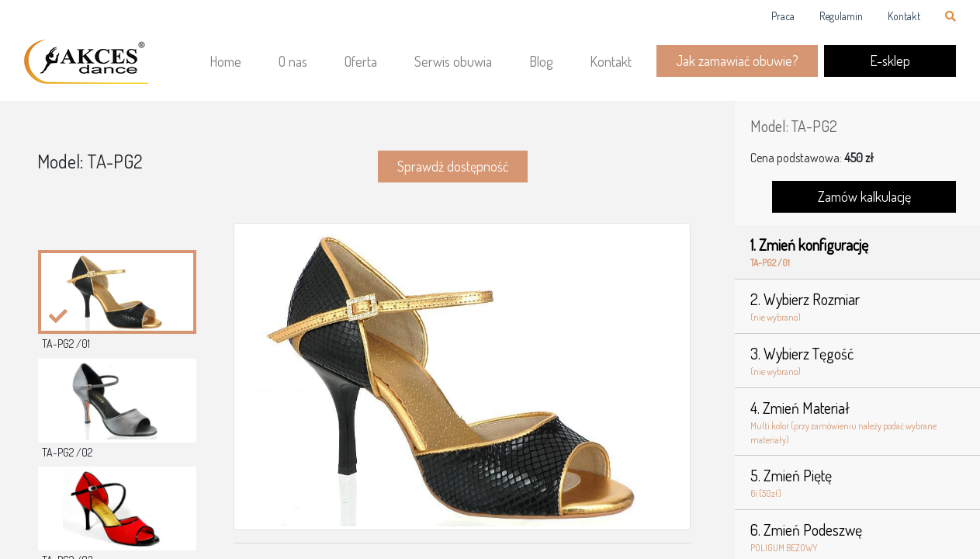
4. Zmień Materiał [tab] (857, 422)
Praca (783, 16)
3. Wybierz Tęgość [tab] (857, 361)
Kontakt (904, 16)
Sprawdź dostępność (453, 166)
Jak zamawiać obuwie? (737, 61)
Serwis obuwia (453, 61)
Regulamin (841, 16)
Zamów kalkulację (864, 196)
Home (225, 61)
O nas (293, 61)
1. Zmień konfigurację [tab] (857, 252)
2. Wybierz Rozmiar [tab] (857, 307)
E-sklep (890, 61)
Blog (541, 61)
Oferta (361, 61)
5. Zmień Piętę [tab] (857, 483)
